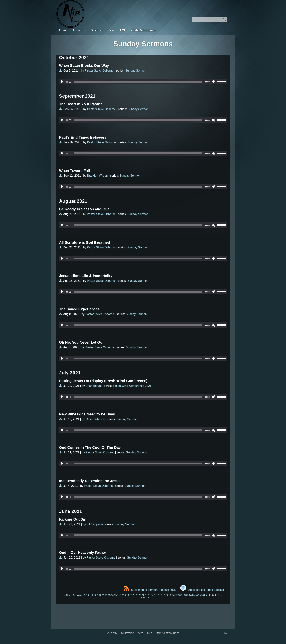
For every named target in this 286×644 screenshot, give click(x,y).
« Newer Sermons (73, 595)
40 (192, 595)
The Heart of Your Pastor (80, 104)
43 (201, 595)
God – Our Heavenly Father (83, 553)
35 (176, 595)
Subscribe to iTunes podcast (202, 590)
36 (179, 595)
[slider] (138, 82)
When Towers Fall (75, 171)
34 (173, 595)
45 (207, 595)
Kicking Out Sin (73, 519)
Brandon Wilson (97, 176)
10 (100, 595)
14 (112, 595)
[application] (143, 82)
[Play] (62, 82)
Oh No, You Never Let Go (81, 342)
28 (155, 595)
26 (149, 595)
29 (158, 595)
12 (106, 595)
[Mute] (214, 82)
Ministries (97, 30)
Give (112, 30)
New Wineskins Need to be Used (87, 414)
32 (167, 595)
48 (216, 595)
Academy (79, 30)
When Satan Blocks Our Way (84, 66)
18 (124, 595)
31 (164, 595)
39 (189, 595)
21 (134, 595)
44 (204, 595)
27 (152, 595)
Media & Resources (144, 30)
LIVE (123, 30)
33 (170, 595)
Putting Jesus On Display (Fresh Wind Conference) (103, 381)
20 (131, 595)
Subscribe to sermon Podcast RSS (150, 590)
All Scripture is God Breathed (85, 242)
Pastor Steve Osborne (99, 71)
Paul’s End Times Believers (83, 137)
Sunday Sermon (136, 71)
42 (198, 595)
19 (128, 595)
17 (121, 595)
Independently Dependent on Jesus (90, 481)
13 (109, 595)
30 (161, 595)
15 (115, 595)
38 (185, 595)
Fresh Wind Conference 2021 (132, 386)
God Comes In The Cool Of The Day (90, 447)
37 (182, 595)
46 (210, 595)
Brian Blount (93, 386)
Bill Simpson (95, 524)
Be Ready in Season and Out (84, 209)
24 (143, 595)
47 (213, 595)
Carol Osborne (95, 419)
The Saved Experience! (79, 309)
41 (195, 595)
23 (140, 595)
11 (103, 595)
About (63, 30)
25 (146, 595)
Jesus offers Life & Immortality (86, 276)
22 (137, 595)
